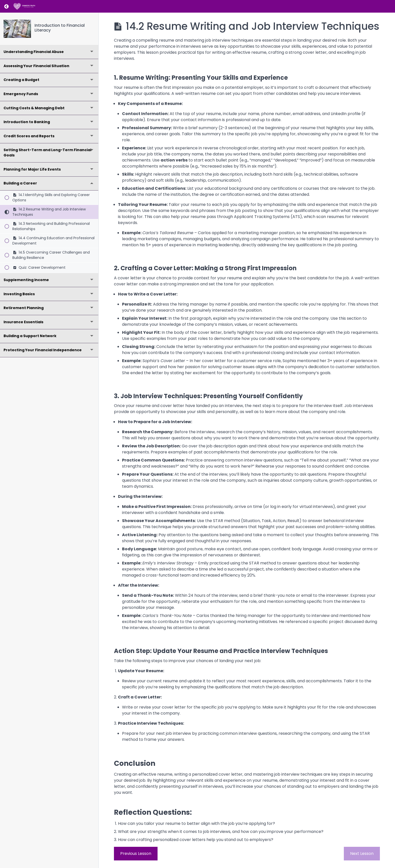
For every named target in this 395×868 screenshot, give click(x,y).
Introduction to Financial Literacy (60, 28)
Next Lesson (362, 853)
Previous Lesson (136, 853)
